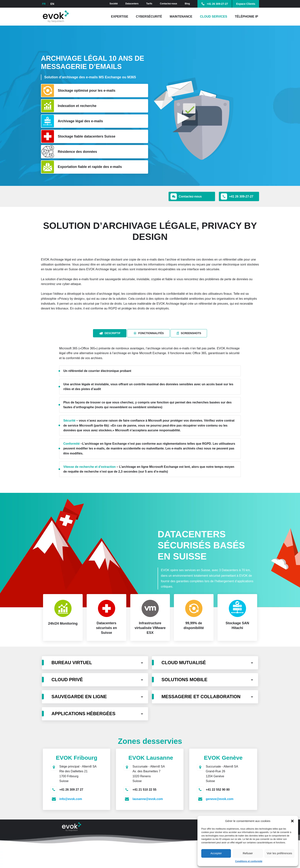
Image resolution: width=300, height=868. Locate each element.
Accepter (216, 853)
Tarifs (149, 4)
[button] (292, 821)
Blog (187, 4)
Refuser (248, 853)
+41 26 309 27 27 (71, 790)
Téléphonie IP (246, 17)
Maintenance (181, 17)
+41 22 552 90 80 (218, 790)
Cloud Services (214, 17)
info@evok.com (71, 799)
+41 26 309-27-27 (217, 4)
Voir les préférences (279, 853)
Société (114, 4)
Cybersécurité (149, 17)
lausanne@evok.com (148, 799)
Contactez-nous (169, 4)
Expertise (120, 17)
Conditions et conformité (249, 861)
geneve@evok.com (220, 799)
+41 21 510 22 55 (144, 790)
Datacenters (132, 4)
